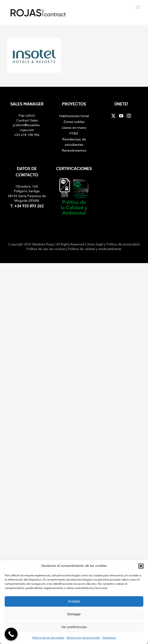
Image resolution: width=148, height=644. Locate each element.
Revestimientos (74, 151)
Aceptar (74, 601)
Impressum (109, 638)
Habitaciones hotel (74, 116)
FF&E (74, 134)
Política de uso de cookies (48, 638)
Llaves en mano (74, 128)
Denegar (74, 614)
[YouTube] (121, 116)
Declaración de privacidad (83, 638)
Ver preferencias (74, 627)
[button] (141, 566)
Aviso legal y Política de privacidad (113, 245)
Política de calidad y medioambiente (95, 249)
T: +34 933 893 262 (27, 206)
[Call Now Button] (11, 634)
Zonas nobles (74, 122)
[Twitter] (113, 116)
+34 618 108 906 (27, 135)
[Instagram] (129, 116)
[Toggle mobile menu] (139, 7)
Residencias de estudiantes (74, 142)
